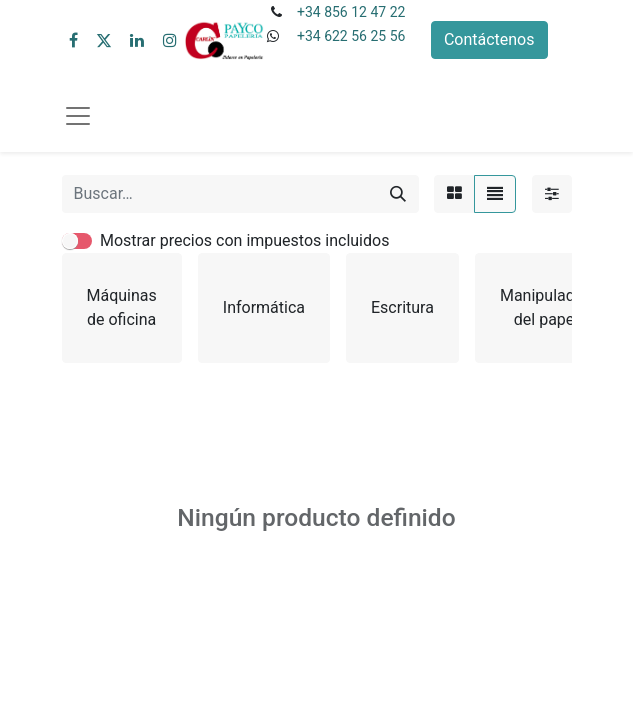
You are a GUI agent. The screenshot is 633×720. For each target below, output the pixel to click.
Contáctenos (489, 39)
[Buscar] (398, 194)
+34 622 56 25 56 (351, 36)
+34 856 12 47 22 (351, 12)
